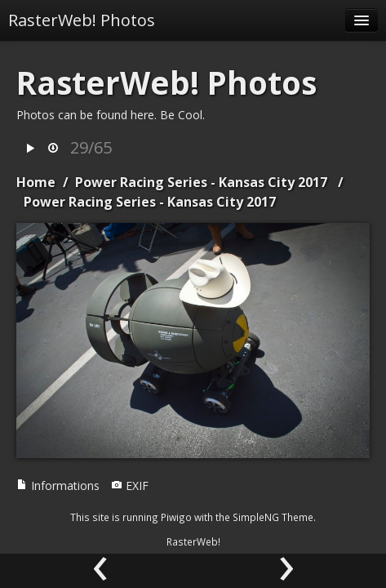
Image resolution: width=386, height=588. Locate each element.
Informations (58, 486)
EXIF (130, 486)
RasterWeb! (193, 541)
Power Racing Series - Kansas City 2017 (201, 182)
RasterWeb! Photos (82, 20)
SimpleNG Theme (273, 517)
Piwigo (176, 517)
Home (36, 182)
